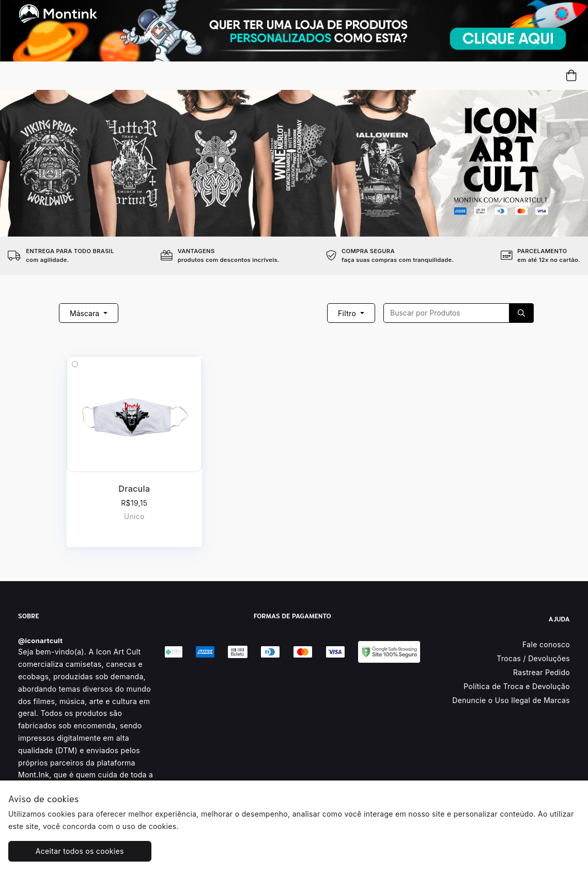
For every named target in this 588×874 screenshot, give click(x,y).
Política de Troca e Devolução (517, 686)
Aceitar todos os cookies (80, 851)
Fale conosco (546, 644)
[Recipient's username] (446, 313)
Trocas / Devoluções (533, 658)
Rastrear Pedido (541, 672)
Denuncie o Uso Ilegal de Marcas (511, 700)
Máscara (86, 313)
